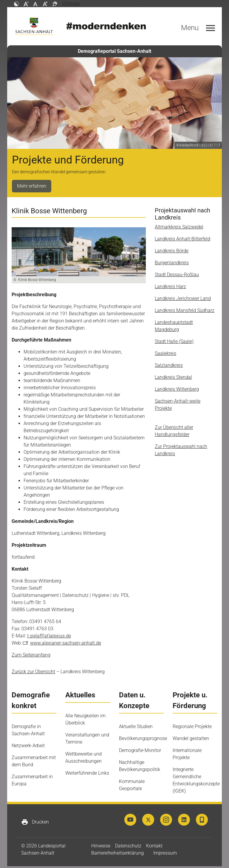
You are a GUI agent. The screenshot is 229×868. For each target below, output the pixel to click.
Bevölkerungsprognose (143, 738)
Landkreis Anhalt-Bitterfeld (182, 239)
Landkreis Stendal (173, 377)
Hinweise (101, 846)
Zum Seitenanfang (31, 655)
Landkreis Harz (170, 286)
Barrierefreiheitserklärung (117, 853)
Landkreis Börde (172, 251)
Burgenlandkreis (172, 263)
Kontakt (154, 846)
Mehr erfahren (32, 186)
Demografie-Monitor (140, 750)
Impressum (165, 853)
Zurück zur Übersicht (33, 672)
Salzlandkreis (169, 365)
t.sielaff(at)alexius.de (49, 636)
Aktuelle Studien (136, 726)
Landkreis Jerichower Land (183, 298)
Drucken (35, 822)
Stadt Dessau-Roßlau (177, 275)
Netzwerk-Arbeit (28, 746)
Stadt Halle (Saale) (174, 341)
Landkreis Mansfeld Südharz (185, 310)
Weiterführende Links (87, 773)
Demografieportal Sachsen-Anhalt (114, 51)
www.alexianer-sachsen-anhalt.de (66, 643)
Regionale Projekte (192, 726)
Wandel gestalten (191, 738)
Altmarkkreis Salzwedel (179, 227)
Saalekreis (165, 353)
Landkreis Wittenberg (177, 389)
